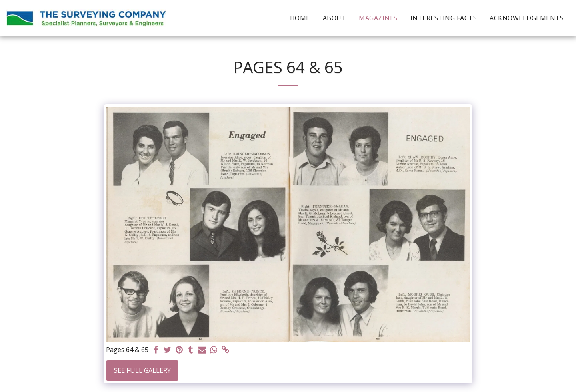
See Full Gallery (142, 370)
